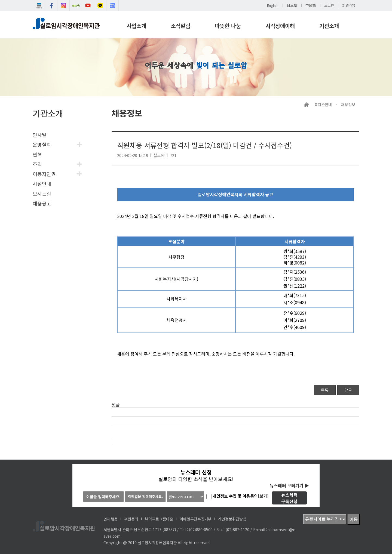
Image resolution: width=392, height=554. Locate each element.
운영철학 (42, 144)
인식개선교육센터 (112, 5)
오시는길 (42, 193)
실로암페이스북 (51, 5)
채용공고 (42, 203)
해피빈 (76, 5)
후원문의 (131, 519)
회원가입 (349, 5)
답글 (348, 390)
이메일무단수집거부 (196, 519)
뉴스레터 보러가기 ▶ (289, 485)
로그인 (329, 5)
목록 (325, 390)
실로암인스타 (63, 5)
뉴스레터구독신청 (289, 498)
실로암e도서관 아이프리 (39, 5)
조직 (37, 164)
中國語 (311, 5)
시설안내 (42, 184)
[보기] (263, 496)
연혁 (37, 154)
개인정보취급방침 (232, 519)
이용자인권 (44, 174)
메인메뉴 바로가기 (0, 0)
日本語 (292, 5)
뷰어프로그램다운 (159, 519)
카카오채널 (100, 5)
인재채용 (111, 519)
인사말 (40, 135)
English (273, 5)
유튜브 (88, 5)
